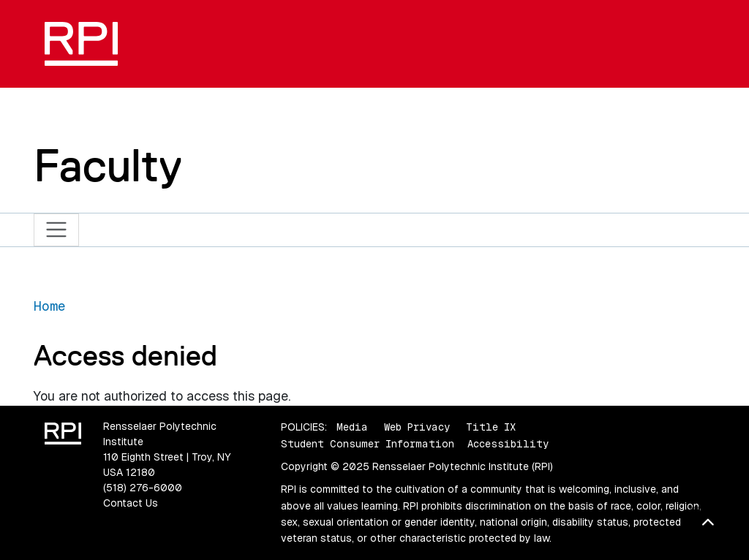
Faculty (108, 165)
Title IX (491, 427)
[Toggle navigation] (57, 230)
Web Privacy (417, 427)
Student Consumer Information (368, 444)
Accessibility (508, 444)
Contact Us (131, 503)
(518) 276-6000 (143, 488)
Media (352, 427)
